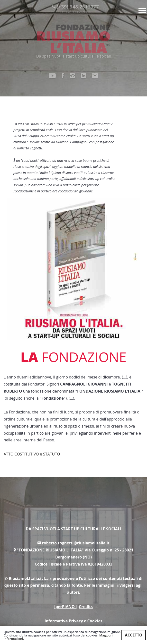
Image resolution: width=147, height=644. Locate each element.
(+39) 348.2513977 (75, 9)
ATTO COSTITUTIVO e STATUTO (32, 454)
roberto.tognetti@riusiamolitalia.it (76, 543)
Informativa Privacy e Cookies (73, 621)
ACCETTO (134, 635)
